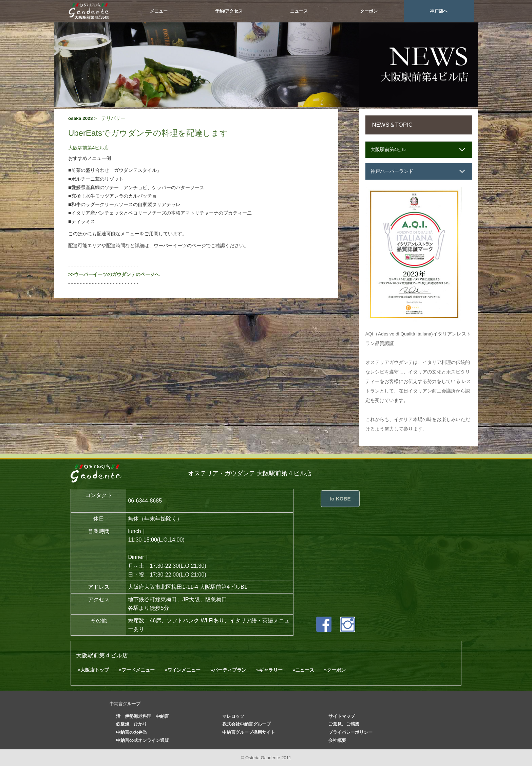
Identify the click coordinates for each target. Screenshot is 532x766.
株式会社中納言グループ (246, 724)
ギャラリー (271, 670)
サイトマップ (342, 716)
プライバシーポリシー (350, 732)
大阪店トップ (95, 670)
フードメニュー (138, 670)
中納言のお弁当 (131, 732)
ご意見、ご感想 (344, 724)
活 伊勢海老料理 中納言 (142, 716)
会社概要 (337, 740)
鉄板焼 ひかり (131, 724)
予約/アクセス (229, 11)
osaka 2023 (81, 118)
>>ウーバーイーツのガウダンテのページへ (114, 274)
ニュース (299, 11)
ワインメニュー (184, 670)
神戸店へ (439, 11)
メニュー (159, 11)
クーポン (369, 11)
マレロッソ (233, 716)
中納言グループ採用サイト (249, 732)
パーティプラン (230, 670)
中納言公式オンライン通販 (142, 740)
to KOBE (340, 499)
